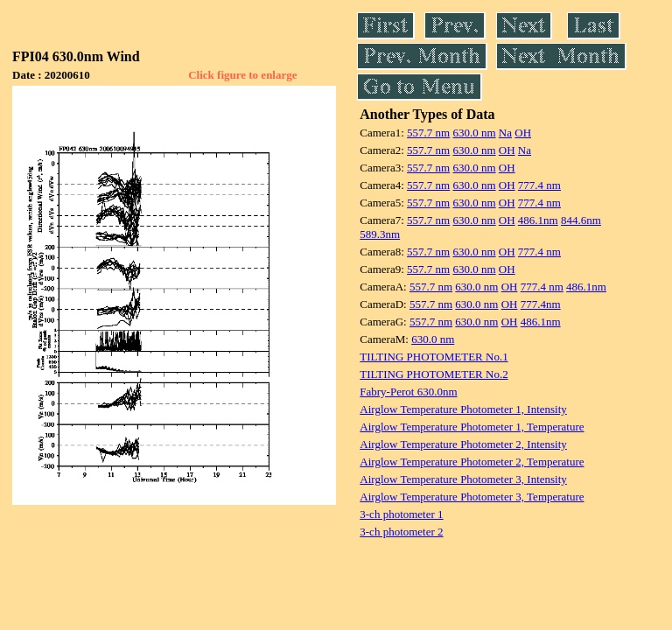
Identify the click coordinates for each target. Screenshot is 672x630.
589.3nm (380, 234)
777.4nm (541, 304)
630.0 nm (474, 133)
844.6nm (581, 220)
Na (505, 133)
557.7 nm (428, 133)
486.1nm (538, 220)
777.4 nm (539, 185)
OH (523, 133)
